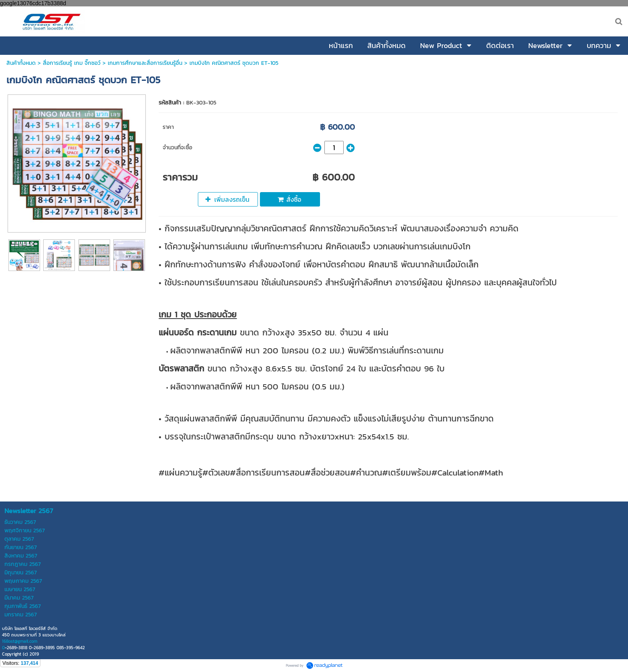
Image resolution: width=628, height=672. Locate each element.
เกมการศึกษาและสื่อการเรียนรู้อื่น (145, 63)
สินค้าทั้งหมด (21, 63)
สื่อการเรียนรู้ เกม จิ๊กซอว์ (73, 63)
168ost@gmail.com (20, 641)
